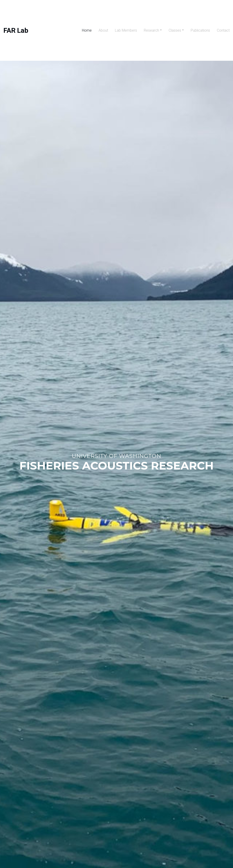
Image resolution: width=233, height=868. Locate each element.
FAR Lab (16, 30)
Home (87, 30)
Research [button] (151, 30)
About (103, 30)
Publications (200, 30)
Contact (223, 30)
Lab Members (126, 30)
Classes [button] (175, 30)
